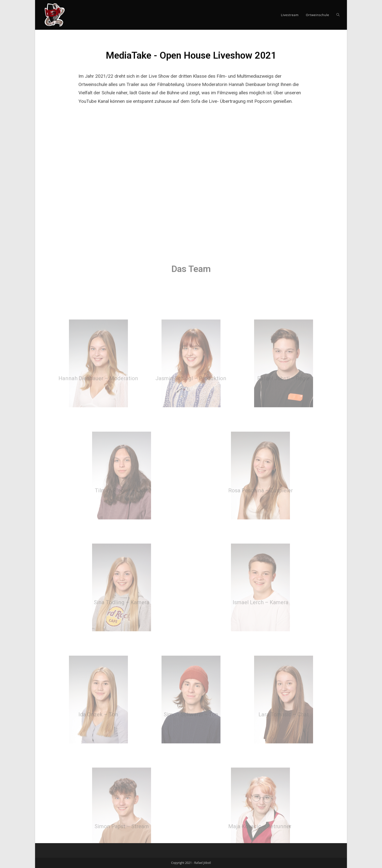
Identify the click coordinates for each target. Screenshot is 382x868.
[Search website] (338, 15)
